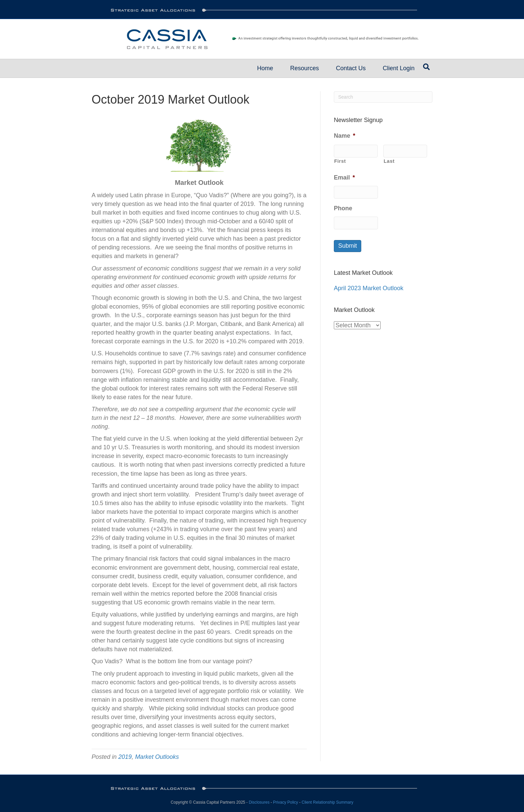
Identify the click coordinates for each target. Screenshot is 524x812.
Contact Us (351, 68)
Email (344, 178)
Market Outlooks (157, 757)
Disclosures (259, 802)
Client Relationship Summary (327, 802)
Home (265, 68)
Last (389, 161)
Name (345, 136)
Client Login (399, 68)
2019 (125, 757)
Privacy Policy (286, 802)
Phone (343, 208)
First (340, 161)
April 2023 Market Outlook (369, 288)
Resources (304, 68)
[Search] (426, 67)
